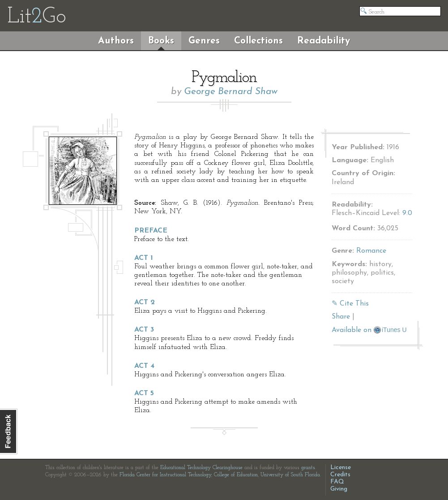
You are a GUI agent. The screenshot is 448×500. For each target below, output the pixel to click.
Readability (324, 41)
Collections (258, 41)
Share (341, 317)
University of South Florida (290, 475)
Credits (340, 475)
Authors (116, 41)
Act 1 (144, 258)
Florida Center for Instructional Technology (165, 475)
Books (161, 41)
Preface (151, 231)
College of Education (236, 475)
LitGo (36, 17)
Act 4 (144, 366)
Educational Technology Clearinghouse (201, 468)
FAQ (337, 482)
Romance (371, 251)
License (341, 468)
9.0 (407, 213)
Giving (339, 489)
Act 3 (144, 330)
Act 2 (145, 302)
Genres (204, 41)
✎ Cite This (350, 304)
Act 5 (144, 393)
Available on (369, 330)
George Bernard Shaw (231, 92)
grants (308, 468)
